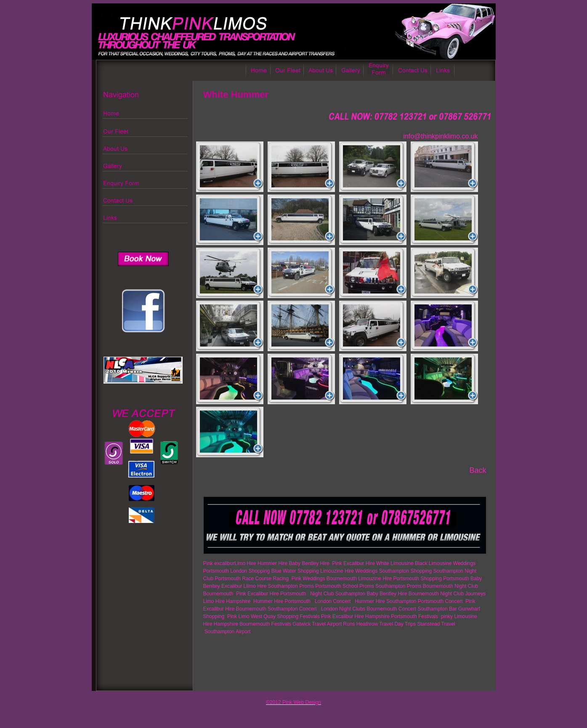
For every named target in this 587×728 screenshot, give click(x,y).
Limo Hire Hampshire (228, 601)
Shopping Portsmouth (445, 579)
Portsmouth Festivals (415, 616)
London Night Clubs (342, 609)
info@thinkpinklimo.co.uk (440, 136)
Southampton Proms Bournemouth (414, 586)
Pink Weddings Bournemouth (324, 579)
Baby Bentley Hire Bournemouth (402, 594)
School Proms (358, 586)
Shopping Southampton (437, 571)
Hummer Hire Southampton (385, 601)
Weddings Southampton (382, 571)
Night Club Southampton (338, 594)
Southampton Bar (437, 609)
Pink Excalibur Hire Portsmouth (272, 594)
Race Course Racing (266, 579)
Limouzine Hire (337, 571)
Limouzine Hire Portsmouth (389, 579)
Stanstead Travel (436, 624)
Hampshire (377, 616)
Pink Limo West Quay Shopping (263, 616)
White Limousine (395, 563)
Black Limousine (433, 563)
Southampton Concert (293, 609)
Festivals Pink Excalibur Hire (332, 616)
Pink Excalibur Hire (353, 563)
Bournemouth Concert (391, 609)
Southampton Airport (227, 632)
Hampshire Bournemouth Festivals (252, 624)
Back (478, 470)
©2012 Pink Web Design (293, 702)
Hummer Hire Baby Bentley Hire (294, 563)
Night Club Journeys (463, 594)
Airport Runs (341, 624)
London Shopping (250, 571)
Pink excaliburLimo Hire (230, 563)
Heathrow (367, 624)
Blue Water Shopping (295, 571)
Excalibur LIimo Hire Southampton (260, 586)
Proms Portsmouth (320, 586)
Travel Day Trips (397, 624)
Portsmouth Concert (440, 601)
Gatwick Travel (309, 624)
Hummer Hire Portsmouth (283, 601)
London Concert (333, 601)
